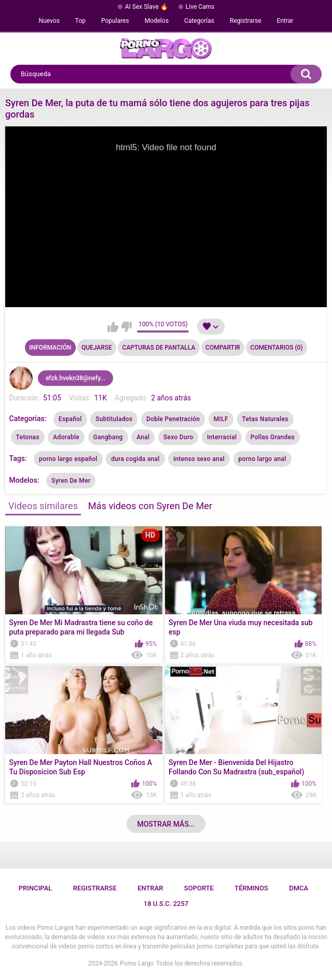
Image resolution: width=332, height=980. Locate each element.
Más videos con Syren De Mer (150, 506)
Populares (115, 21)
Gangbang (108, 437)
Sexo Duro (178, 437)
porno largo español (68, 459)
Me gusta (113, 327)
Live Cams (200, 7)
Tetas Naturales (265, 419)
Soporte (199, 888)
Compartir (223, 348)
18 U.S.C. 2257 (166, 904)
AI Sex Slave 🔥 (147, 7)
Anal (143, 437)
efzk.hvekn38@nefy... (75, 378)
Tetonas (28, 437)
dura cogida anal (135, 459)
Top (80, 21)
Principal (36, 888)
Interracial (222, 437)
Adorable (66, 437)
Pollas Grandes (273, 437)
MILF (221, 419)
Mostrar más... (166, 824)
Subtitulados (114, 419)
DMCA (299, 888)
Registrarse (246, 21)
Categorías (199, 21)
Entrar (285, 21)
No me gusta (126, 327)
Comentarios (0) (277, 348)
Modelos (157, 21)
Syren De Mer (71, 481)
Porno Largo (137, 963)
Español (70, 419)
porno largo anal (262, 459)
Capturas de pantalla (159, 348)
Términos (251, 888)
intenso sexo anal (199, 459)
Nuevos (49, 21)
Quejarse (97, 348)
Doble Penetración (173, 419)
